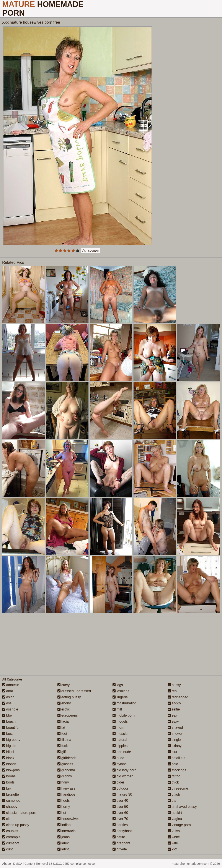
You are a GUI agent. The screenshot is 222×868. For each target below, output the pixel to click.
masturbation (125, 703)
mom (118, 728)
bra (7, 788)
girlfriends (67, 758)
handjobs (66, 794)
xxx (172, 849)
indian (64, 825)
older (118, 782)
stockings (177, 770)
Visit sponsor (90, 251)
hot (62, 813)
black (8, 758)
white (174, 837)
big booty (11, 740)
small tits (177, 758)
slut (172, 752)
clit (6, 819)
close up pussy (16, 825)
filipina (64, 740)
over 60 (120, 813)
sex (172, 715)
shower (175, 734)
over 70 (120, 819)
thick (173, 782)
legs (118, 685)
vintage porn (179, 825)
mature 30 (122, 794)
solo (173, 764)
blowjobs (11, 770)
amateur (11, 685)
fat (61, 728)
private (120, 849)
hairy (63, 782)
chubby (10, 807)
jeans (64, 837)
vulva (174, 831)
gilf (62, 752)
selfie (174, 709)
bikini (8, 752)
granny (65, 776)
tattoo (174, 776)
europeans (68, 715)
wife (173, 843)
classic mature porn (19, 813)
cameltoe (11, 801)
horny (64, 807)
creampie (11, 837)
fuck (63, 746)
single (174, 740)
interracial (67, 831)
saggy (174, 703)
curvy (64, 685)
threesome (178, 788)
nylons (120, 764)
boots (8, 782)
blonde (9, 764)
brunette (11, 794)
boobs (9, 776)
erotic (64, 709)
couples (10, 831)
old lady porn (124, 770)
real (173, 691)
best (7, 734)
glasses (65, 764)
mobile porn (124, 715)
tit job (174, 794)
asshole (10, 709)
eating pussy (69, 697)
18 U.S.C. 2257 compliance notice (72, 864)
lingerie (120, 697)
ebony (64, 703)
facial (64, 721)
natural (120, 740)
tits (172, 801)
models (120, 721)
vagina (175, 819)
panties (120, 825)
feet (62, 734)
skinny (175, 746)
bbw (7, 715)
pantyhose (122, 831)
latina (64, 849)
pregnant (121, 843)
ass (7, 703)
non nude (122, 752)
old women (123, 776)
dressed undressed (74, 691)
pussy (174, 685)
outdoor (120, 788)
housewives (69, 819)
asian (8, 697)
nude (118, 758)
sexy (173, 721)
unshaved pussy (182, 807)
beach (9, 721)
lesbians (121, 691)
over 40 (120, 801)
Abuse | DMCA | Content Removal (25, 864)
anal (7, 691)
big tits (9, 746)
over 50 (120, 807)
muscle (120, 734)
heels (64, 801)
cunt (7, 849)
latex (63, 843)
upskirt (175, 813)
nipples (120, 746)
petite (119, 837)
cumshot (11, 843)
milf (117, 709)
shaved (175, 728)
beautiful (11, 728)
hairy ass (66, 788)
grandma (66, 770)
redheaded (178, 697)
